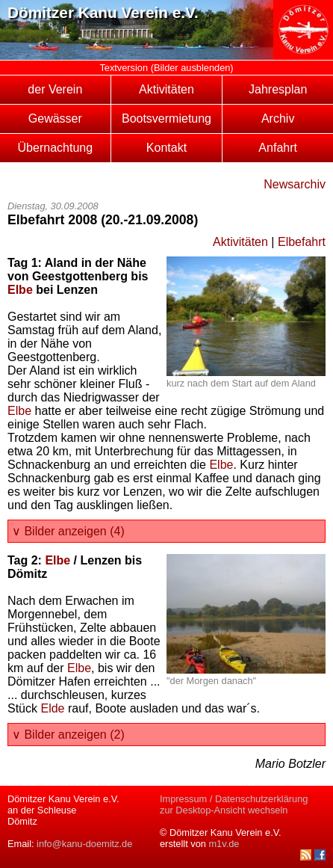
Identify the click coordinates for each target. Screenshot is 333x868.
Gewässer (55, 118)
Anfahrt (278, 148)
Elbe (20, 290)
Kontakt (166, 148)
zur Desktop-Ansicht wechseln (224, 810)
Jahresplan (278, 89)
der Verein (55, 89)
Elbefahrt (302, 242)
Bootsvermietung (166, 118)
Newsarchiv (295, 184)
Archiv (278, 118)
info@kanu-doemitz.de (84, 844)
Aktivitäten (166, 89)
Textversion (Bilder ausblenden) (166, 68)
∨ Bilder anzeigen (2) (68, 735)
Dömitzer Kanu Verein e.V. (103, 12)
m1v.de (224, 844)
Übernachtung (56, 148)
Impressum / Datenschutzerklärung (234, 799)
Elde (52, 708)
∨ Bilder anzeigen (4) (68, 531)
